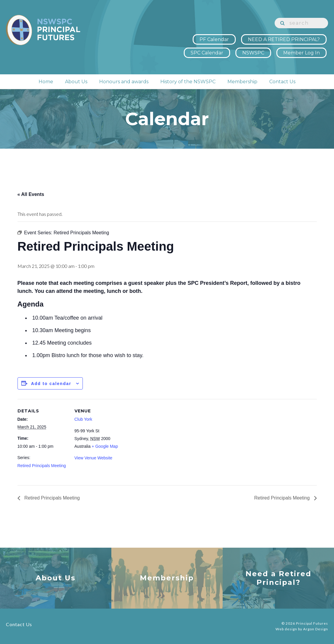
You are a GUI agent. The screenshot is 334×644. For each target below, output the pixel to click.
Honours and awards (124, 82)
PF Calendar (214, 39)
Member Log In (301, 53)
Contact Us (282, 82)
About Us (76, 82)
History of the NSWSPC (188, 82)
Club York (83, 419)
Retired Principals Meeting (42, 466)
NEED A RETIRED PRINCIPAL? (284, 39)
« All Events (31, 194)
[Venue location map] (163, 440)
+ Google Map (105, 446)
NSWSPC (253, 53)
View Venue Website (94, 458)
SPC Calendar (207, 53)
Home (46, 82)
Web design (286, 629)
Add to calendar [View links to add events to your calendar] (51, 384)
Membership (242, 82)
